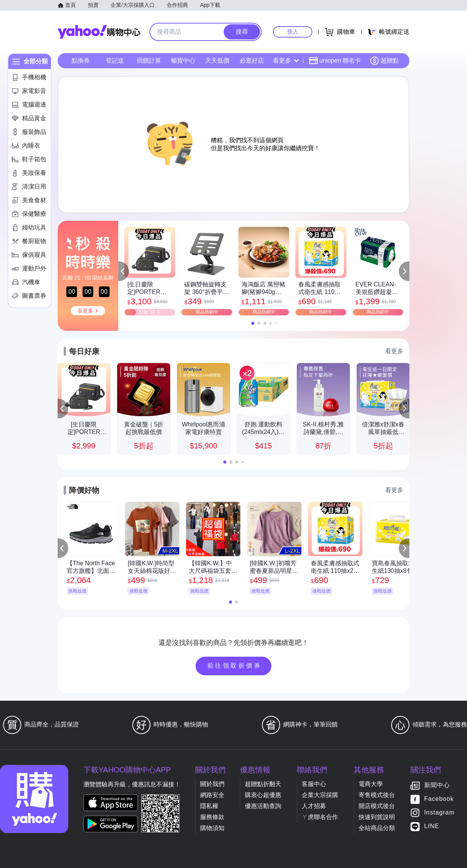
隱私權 (209, 806)
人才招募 (314, 806)
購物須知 (212, 828)
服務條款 (212, 817)
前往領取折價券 (235, 666)
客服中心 (314, 784)
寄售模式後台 (377, 795)
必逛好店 (252, 61)
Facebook (439, 799)
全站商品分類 (377, 828)
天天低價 (217, 61)
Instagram (439, 813)
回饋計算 (149, 61)
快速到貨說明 (377, 817)
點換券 (81, 61)
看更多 (286, 61)
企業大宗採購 (320, 795)
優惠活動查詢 (263, 806)
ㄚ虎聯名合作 (320, 817)
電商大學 (371, 784)
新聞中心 (437, 785)
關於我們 (212, 784)
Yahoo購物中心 (99, 32)
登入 (293, 32)
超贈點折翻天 (263, 784)
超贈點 (384, 61)
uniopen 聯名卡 (335, 61)
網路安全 (212, 795)
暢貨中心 (183, 61)
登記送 (115, 61)
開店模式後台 (377, 806)
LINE (432, 826)
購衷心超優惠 (263, 795)
